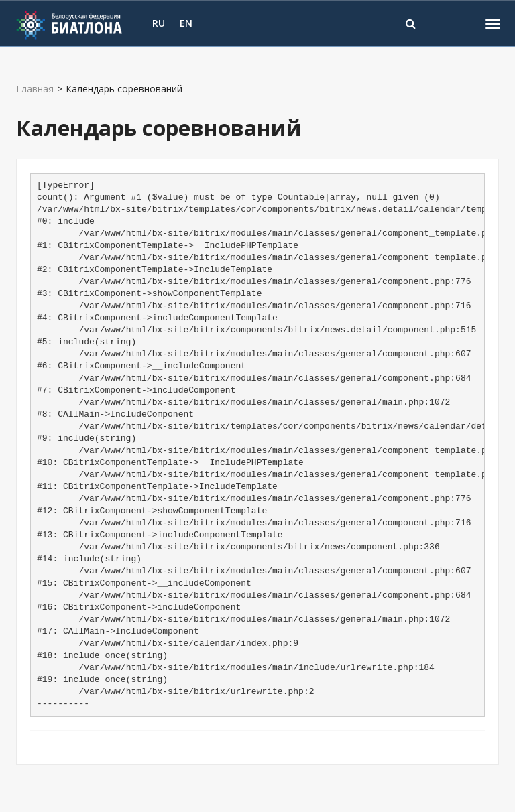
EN (186, 23)
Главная (35, 89)
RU (159, 23)
